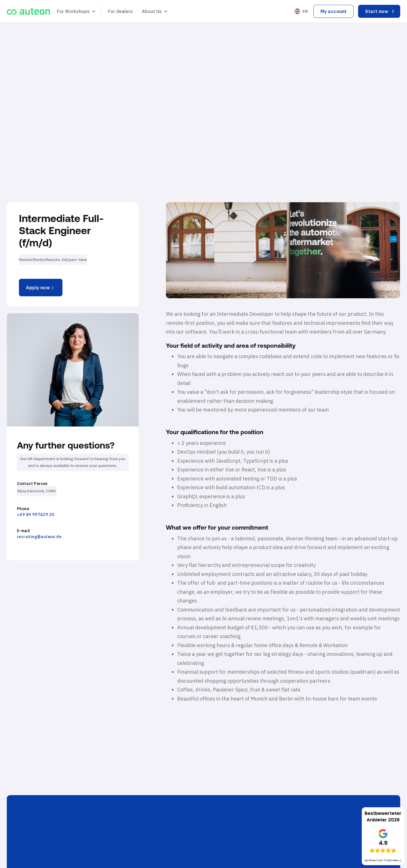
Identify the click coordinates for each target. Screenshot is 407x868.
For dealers (120, 11)
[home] (28, 11)
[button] (75, 11)
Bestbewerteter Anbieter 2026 (383, 817)
